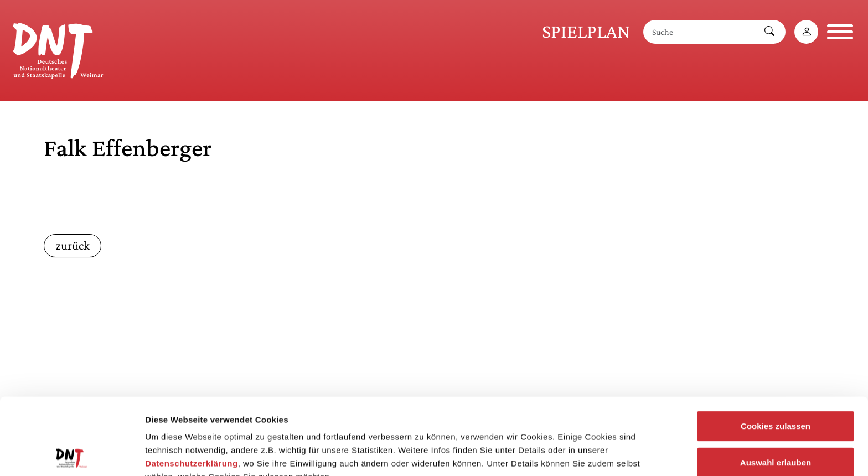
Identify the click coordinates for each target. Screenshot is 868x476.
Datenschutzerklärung (192, 392)
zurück (73, 245)
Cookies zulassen (776, 354)
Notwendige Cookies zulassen (775, 426)
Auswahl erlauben (776, 390)
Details (575, 454)
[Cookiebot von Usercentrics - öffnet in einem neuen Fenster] (72, 454)
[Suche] (699, 32)
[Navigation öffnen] (840, 32)
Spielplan (586, 31)
